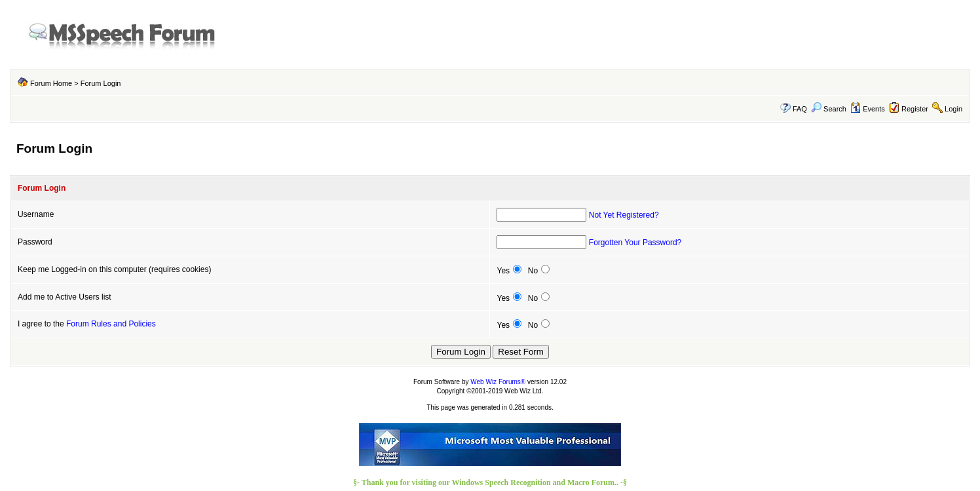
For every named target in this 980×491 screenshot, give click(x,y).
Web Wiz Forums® (498, 382)
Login (953, 109)
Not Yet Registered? (624, 215)
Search (829, 109)
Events (868, 109)
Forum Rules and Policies (111, 324)
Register (915, 109)
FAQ (800, 109)
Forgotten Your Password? (635, 243)
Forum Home (51, 83)
